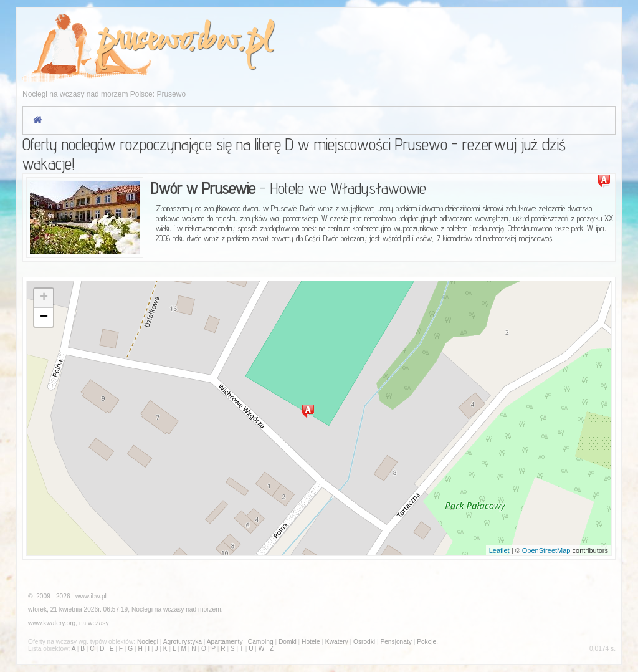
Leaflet (499, 550)
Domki (288, 642)
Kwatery (337, 642)
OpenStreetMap (546, 550)
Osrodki (364, 642)
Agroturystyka (183, 642)
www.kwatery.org (52, 623)
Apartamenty (225, 642)
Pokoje (426, 642)
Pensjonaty (396, 642)
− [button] (44, 317)
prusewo (142, 41)
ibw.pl (233, 41)
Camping (261, 642)
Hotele (311, 642)
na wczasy (94, 623)
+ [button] (44, 298)
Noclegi (142, 609)
